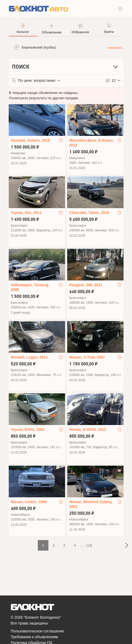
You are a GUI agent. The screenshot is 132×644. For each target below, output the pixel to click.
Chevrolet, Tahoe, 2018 (89, 213)
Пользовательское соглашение (38, 631)
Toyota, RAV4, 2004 (28, 430)
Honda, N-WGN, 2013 (88, 430)
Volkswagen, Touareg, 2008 (30, 287)
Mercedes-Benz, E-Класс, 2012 (92, 143)
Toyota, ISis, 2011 (26, 213)
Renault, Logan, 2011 (29, 357)
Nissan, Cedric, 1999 (29, 502)
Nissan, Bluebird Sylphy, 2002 (91, 504)
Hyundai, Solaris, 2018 (31, 140)
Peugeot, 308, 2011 (86, 285)
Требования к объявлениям (35, 637)
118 (89, 545)
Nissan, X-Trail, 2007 (87, 357)
